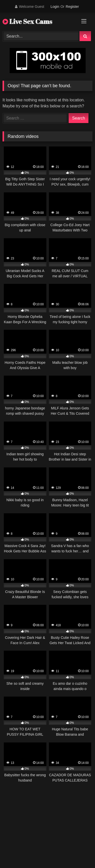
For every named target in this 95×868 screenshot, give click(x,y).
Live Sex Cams (27, 21)
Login (55, 7)
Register (72, 7)
